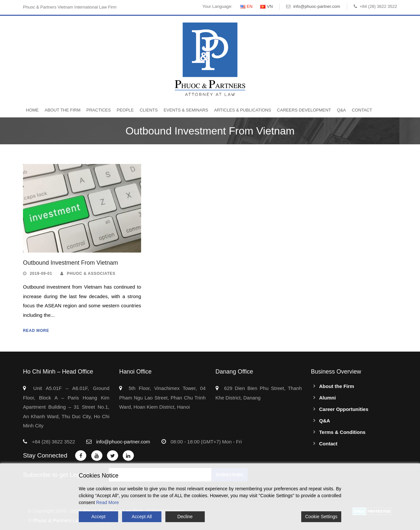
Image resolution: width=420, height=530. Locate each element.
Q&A (341, 110)
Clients (149, 110)
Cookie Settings (321, 517)
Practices (98, 110)
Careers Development (304, 110)
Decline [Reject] (185, 517)
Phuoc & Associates (91, 274)
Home (32, 110)
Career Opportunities (344, 409)
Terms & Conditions (342, 432)
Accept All (142, 517)
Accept (99, 517)
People (125, 110)
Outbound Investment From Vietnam (71, 263)
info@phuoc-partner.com (317, 6)
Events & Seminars (186, 110)
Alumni (328, 398)
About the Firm (63, 110)
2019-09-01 (41, 274)
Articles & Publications (242, 110)
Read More (36, 331)
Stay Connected (45, 455)
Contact (362, 110)
